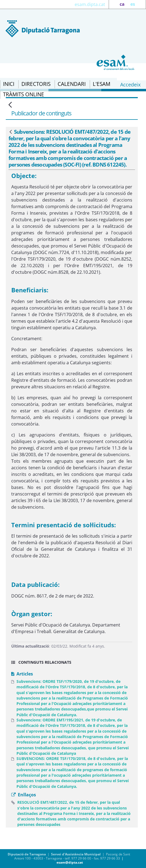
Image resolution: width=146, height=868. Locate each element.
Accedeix (130, 85)
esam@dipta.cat (70, 862)
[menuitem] (9, 84)
